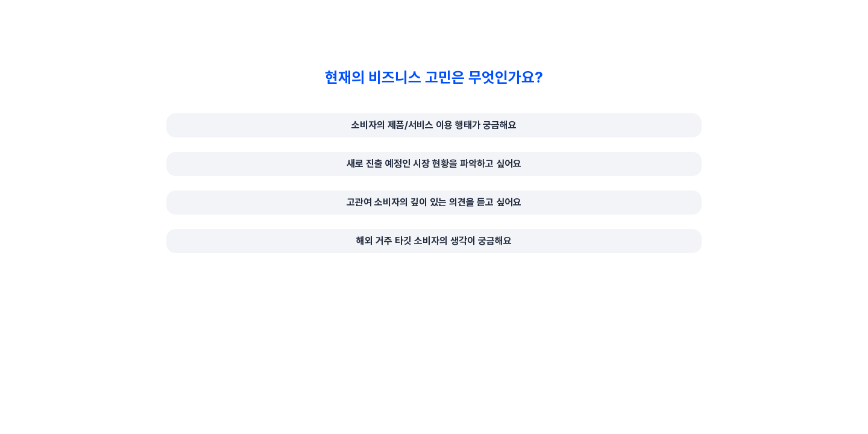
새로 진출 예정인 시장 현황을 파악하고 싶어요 (434, 164)
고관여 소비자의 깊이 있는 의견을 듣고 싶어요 (434, 202)
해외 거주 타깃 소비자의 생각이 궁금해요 (434, 241)
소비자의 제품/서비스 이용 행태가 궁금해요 (434, 125)
